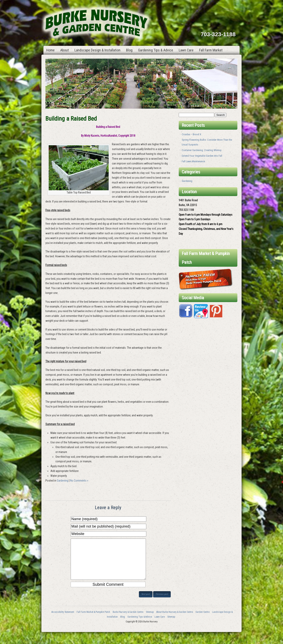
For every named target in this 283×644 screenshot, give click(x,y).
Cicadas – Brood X (191, 134)
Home (50, 50)
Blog (129, 50)
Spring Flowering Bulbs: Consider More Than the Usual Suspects (207, 142)
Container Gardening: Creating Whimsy (202, 150)
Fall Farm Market (211, 50)
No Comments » (79, 481)
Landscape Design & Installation (97, 50)
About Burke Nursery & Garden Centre (175, 620)
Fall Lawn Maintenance (193, 161)
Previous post (162, 602)
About (65, 50)
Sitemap (150, 620)
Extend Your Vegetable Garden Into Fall (202, 156)
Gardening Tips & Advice (156, 50)
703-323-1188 (218, 34)
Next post (146, 602)
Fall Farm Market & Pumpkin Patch (93, 620)
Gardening (63, 481)
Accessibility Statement (63, 620)
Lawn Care (186, 50)
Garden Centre (203, 620)
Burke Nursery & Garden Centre (128, 620)
